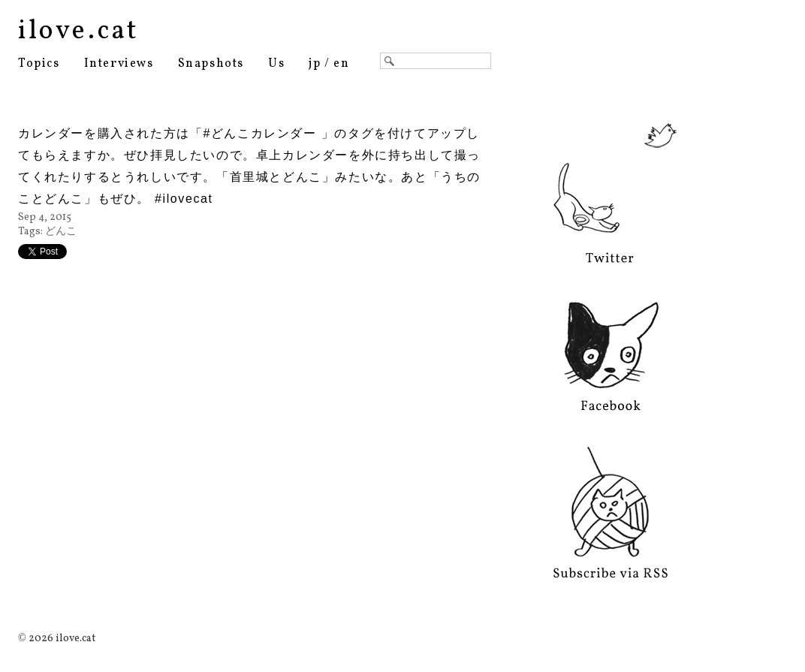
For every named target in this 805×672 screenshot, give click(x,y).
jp (315, 64)
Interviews (119, 64)
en (341, 64)
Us (276, 64)
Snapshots (211, 64)
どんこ (61, 232)
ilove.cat (78, 32)
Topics (39, 64)
